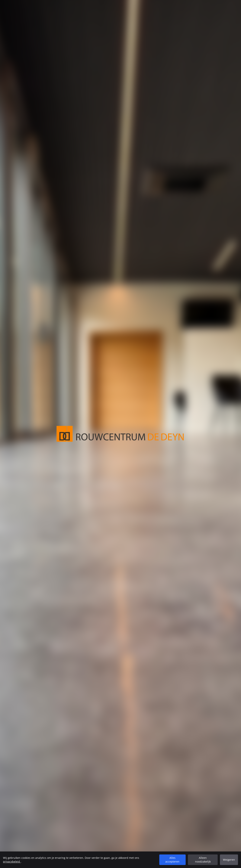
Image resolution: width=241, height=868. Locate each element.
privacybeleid (12, 862)
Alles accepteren (172, 860)
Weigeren (229, 860)
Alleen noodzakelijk (203, 860)
